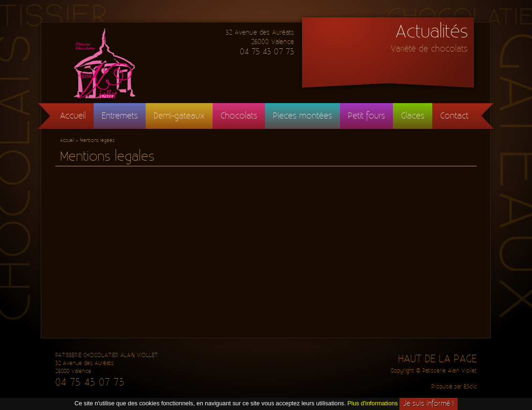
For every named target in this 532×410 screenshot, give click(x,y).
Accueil (73, 116)
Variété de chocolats (429, 49)
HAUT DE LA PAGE (437, 359)
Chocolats (239, 116)
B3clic (470, 387)
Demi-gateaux (179, 116)
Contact (454, 116)
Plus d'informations (373, 403)
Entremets (120, 116)
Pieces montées (303, 116)
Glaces (413, 116)
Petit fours (366, 116)
